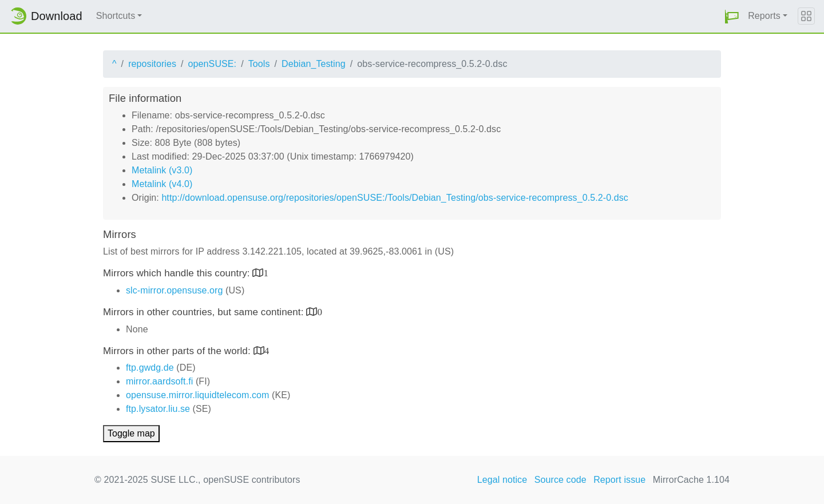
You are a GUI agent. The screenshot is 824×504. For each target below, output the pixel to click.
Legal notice (502, 480)
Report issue (619, 480)
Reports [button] (764, 16)
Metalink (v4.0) (162, 184)
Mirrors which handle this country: (178, 273)
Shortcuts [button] (116, 16)
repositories (152, 64)
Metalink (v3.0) (162, 170)
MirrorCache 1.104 (691, 480)
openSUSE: (213, 64)
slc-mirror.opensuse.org (174, 290)
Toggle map (131, 433)
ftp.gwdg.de (150, 368)
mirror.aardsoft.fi (159, 381)
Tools (259, 64)
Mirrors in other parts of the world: (178, 351)
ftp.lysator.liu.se (158, 409)
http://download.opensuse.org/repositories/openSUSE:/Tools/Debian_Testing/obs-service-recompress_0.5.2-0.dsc (395, 198)
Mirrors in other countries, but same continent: (205, 312)
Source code (560, 480)
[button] (732, 16)
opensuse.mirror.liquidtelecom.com (198, 395)
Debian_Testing (314, 64)
